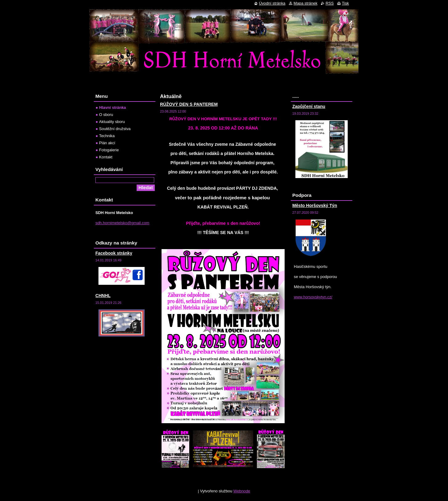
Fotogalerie (109, 150)
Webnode (242, 491)
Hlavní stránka (113, 107)
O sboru (106, 115)
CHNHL (103, 296)
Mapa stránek (306, 3)
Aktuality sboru (112, 122)
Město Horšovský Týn (315, 205)
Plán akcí (107, 143)
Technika (107, 136)
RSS (330, 3)
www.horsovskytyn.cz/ (313, 297)
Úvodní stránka (272, 3)
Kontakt (106, 157)
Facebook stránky (114, 253)
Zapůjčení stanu (309, 106)
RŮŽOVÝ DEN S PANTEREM (189, 104)
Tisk (345, 3)
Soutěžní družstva (115, 129)
